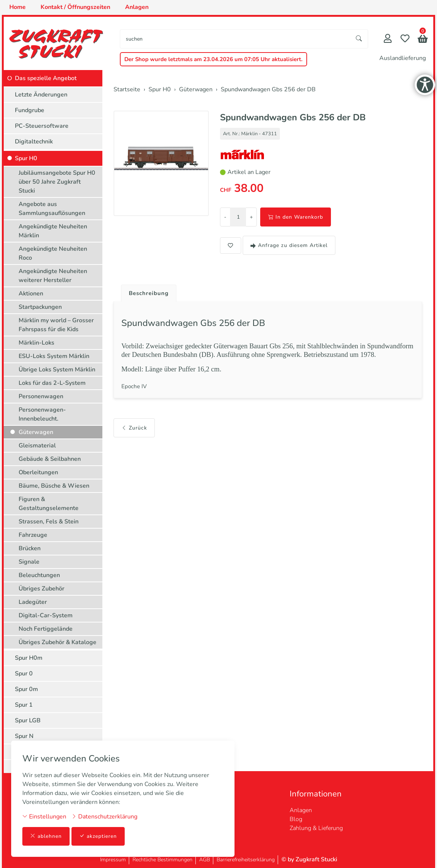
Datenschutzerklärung (104, 816)
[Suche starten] (359, 39)
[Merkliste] (405, 39)
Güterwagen (36, 432)
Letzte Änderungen (41, 95)
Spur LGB (28, 720)
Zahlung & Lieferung (316, 828)
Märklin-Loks (36, 343)
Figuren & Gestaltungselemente (49, 504)
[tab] (147, 292)
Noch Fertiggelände (46, 629)
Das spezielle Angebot (46, 78)
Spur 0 (24, 674)
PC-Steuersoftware (42, 126)
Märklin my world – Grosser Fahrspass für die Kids (56, 325)
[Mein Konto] (388, 39)
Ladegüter (33, 602)
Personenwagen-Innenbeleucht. (42, 414)
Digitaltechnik (34, 142)
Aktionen (31, 294)
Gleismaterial (37, 446)
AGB (205, 860)
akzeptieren (98, 836)
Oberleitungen (38, 472)
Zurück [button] (134, 432)
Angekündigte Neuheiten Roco (53, 253)
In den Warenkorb (296, 217)
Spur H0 (26, 158)
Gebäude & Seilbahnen (50, 459)
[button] (423, 40)
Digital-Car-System (46, 615)
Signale (29, 562)
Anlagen (301, 810)
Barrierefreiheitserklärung (246, 860)
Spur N (24, 736)
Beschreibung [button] (150, 294)
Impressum (113, 860)
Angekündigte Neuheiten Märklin (53, 231)
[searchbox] (235, 39)
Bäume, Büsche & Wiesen (54, 486)
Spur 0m (26, 689)
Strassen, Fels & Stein (49, 522)
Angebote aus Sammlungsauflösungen (52, 209)
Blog (296, 819)
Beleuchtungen (39, 575)
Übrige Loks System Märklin (57, 370)
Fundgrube (30, 110)
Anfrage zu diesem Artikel (289, 245)
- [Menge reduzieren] (225, 217)
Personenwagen (41, 396)
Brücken (30, 548)
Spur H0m (29, 658)
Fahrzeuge (33, 535)
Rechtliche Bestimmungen (162, 860)
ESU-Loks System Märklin (54, 356)
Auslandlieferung (403, 58)
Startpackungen (40, 307)
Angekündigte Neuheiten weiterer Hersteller (53, 276)
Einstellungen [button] (44, 816)
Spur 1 (24, 705)
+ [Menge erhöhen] (251, 217)
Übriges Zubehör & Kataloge (58, 642)
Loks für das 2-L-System (52, 383)
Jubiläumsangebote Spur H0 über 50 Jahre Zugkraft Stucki (57, 182)
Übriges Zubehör (42, 589)
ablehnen (46, 836)
